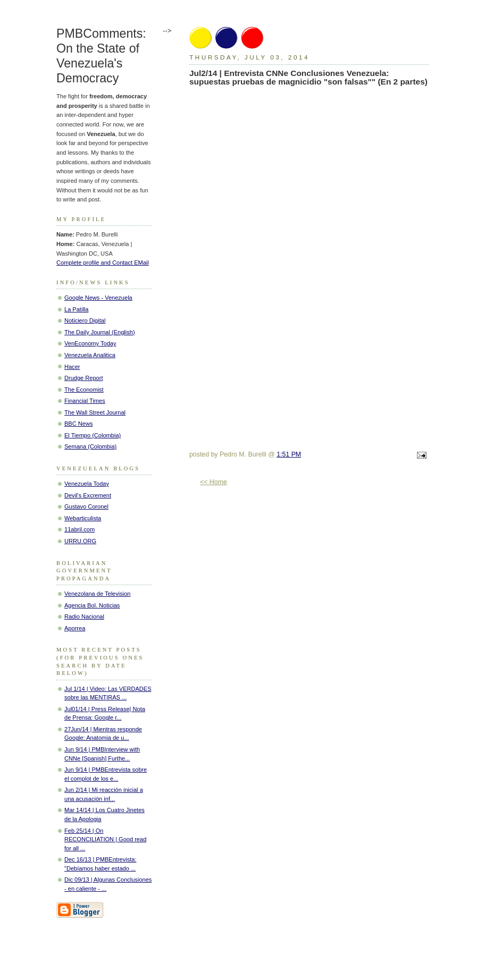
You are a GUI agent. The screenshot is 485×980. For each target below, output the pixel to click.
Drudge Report (83, 378)
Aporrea (75, 628)
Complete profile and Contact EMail (103, 263)
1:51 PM (289, 454)
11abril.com (80, 529)
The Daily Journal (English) (100, 332)
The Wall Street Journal (95, 412)
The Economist (84, 390)
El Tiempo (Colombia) (93, 435)
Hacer (72, 367)
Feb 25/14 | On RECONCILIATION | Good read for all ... (105, 839)
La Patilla (76, 309)
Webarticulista (83, 518)
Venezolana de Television (97, 594)
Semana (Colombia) (90, 446)
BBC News (78, 424)
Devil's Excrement (88, 495)
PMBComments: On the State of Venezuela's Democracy (101, 56)
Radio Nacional (84, 616)
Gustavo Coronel (86, 506)
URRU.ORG (80, 541)
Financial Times (85, 401)
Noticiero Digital (85, 320)
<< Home (214, 482)
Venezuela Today (87, 484)
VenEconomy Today (90, 343)
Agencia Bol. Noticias (92, 605)
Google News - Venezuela (98, 298)
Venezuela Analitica (90, 355)
